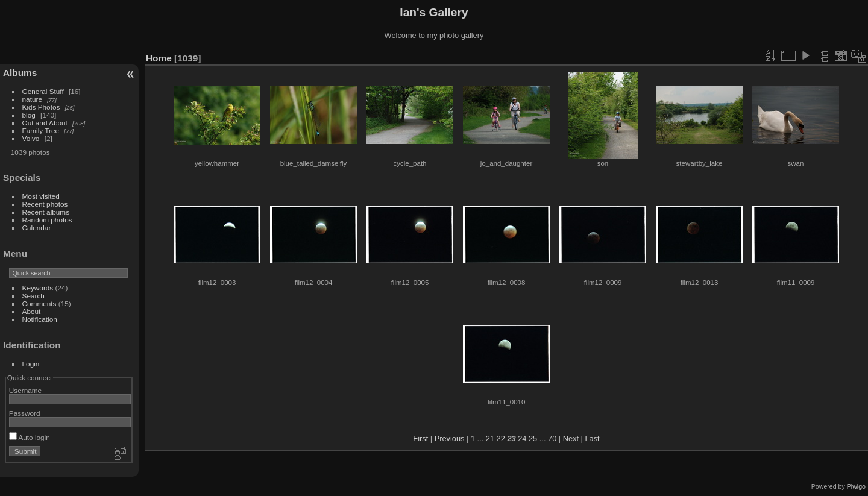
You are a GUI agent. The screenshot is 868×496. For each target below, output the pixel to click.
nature (32, 99)
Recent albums (46, 212)
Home (159, 58)
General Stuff (43, 91)
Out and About (45, 123)
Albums (20, 73)
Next (571, 438)
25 (533, 438)
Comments (39, 303)
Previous (450, 438)
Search (33, 296)
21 (490, 438)
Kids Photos (41, 107)
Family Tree (41, 130)
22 (501, 438)
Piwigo (856, 486)
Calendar (37, 228)
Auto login (30, 437)
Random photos (47, 220)
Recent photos (45, 204)
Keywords (38, 288)
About (32, 311)
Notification (40, 319)
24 (522, 438)
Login (31, 364)
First (420, 438)
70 (552, 438)
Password (25, 413)
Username (25, 390)
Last (592, 438)
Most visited (41, 196)
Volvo (31, 138)
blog (29, 115)
